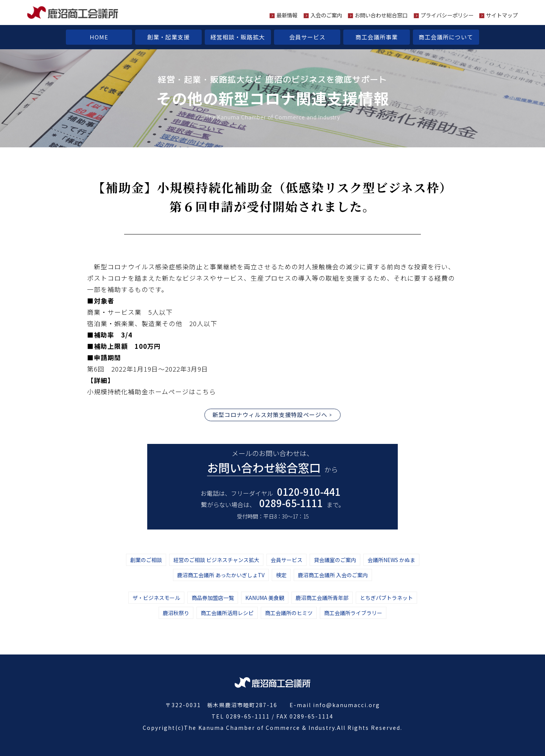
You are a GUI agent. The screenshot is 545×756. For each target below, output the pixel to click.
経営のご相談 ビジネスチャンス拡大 (216, 560)
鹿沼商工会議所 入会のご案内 (333, 575)
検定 (281, 575)
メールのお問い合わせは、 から (272, 462)
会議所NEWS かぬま (391, 560)
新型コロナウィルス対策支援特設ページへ (270, 415)
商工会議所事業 (377, 37)
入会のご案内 (326, 15)
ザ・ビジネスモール (156, 598)
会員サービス (307, 37)
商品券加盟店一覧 (213, 598)
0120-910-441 (309, 491)
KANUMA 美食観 (265, 598)
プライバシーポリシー (447, 15)
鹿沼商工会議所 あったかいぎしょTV (221, 575)
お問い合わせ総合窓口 (381, 15)
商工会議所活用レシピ (227, 613)
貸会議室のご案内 (335, 560)
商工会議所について (446, 37)
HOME (99, 37)
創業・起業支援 (168, 37)
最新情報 (287, 15)
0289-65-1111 (291, 503)
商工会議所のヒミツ (289, 613)
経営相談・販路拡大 (238, 37)
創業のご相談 (146, 560)
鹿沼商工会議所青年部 (322, 598)
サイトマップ (502, 15)
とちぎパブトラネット (386, 598)
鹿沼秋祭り (176, 613)
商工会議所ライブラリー (353, 613)
